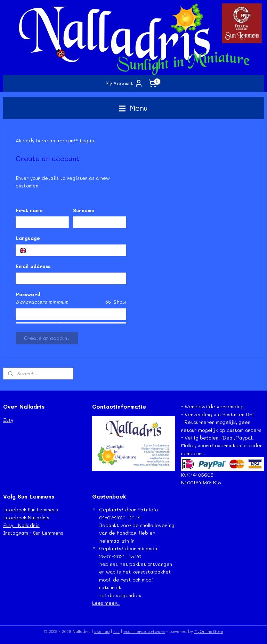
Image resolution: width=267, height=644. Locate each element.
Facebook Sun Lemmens (31, 509)
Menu (133, 108)
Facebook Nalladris (26, 517)
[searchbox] (71, 250)
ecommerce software (144, 631)
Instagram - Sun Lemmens (33, 533)
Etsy (8, 420)
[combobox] (71, 250)
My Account (124, 83)
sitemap (102, 631)
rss (116, 631)
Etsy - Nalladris (21, 525)
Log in (87, 140)
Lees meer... (106, 603)
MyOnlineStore (209, 631)
